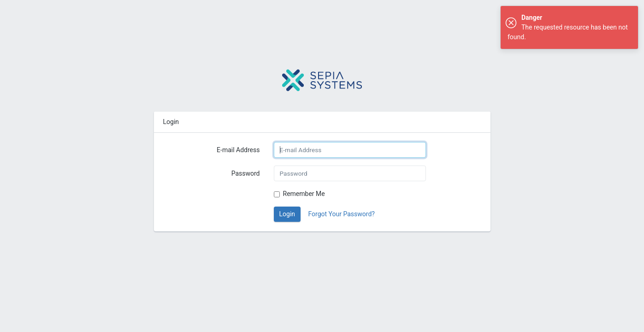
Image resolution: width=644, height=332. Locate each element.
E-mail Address (238, 150)
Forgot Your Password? (342, 214)
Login (287, 214)
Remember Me (304, 194)
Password (246, 173)
